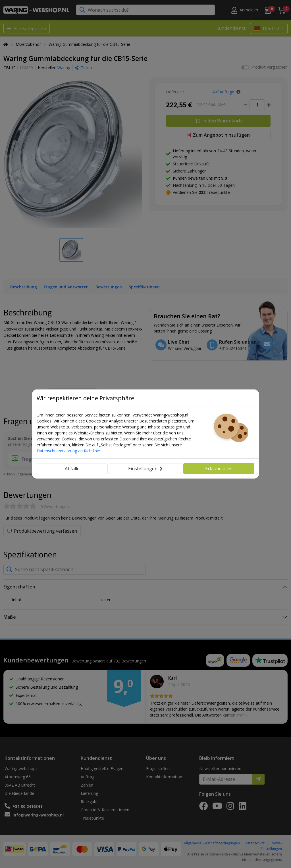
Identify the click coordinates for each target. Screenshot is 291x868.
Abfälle (72, 469)
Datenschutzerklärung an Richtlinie (68, 451)
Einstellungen (145, 469)
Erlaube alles (219, 469)
